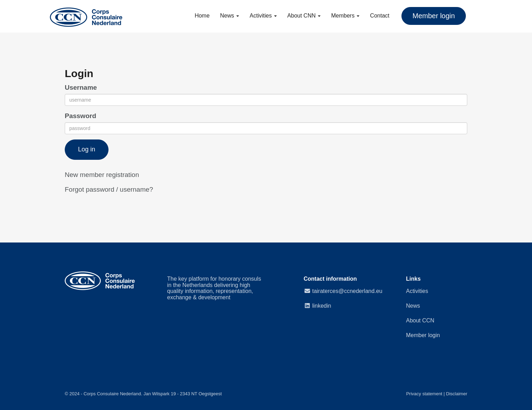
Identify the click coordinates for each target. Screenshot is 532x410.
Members (345, 16)
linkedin (322, 306)
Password (80, 116)
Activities (263, 16)
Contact (380, 16)
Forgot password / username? (109, 189)
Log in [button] (87, 149)
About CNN (304, 16)
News (230, 16)
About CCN (420, 320)
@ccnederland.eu (347, 291)
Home (202, 16)
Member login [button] (433, 16)
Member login (423, 335)
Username (81, 87)
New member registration (102, 175)
